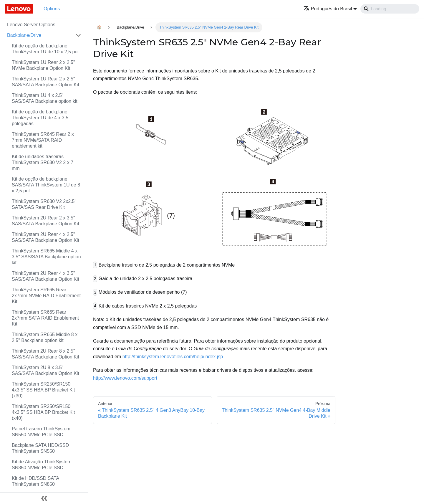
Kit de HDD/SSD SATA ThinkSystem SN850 (35, 481)
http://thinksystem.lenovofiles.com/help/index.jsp (173, 357)
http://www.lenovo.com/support (125, 378)
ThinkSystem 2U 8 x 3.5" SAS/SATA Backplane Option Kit (45, 370)
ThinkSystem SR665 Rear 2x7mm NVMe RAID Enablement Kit (46, 296)
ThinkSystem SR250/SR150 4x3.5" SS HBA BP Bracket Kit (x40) (43, 412)
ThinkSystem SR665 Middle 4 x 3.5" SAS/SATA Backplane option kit (46, 257)
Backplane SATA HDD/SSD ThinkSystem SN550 (40, 448)
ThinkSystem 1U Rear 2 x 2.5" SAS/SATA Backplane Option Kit (45, 82)
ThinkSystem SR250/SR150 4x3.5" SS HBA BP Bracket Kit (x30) (43, 390)
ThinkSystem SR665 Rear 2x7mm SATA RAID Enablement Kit (45, 318)
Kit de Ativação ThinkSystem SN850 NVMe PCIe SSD (42, 465)
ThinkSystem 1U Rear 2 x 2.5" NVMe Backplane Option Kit (43, 65)
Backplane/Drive (24, 35)
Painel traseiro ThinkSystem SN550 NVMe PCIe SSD (41, 432)
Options (52, 9)
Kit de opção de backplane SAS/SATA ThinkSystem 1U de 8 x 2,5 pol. (46, 185)
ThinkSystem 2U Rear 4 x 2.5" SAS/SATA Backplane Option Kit (45, 237)
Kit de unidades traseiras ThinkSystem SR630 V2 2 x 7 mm (43, 162)
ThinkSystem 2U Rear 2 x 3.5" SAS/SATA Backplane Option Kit (45, 221)
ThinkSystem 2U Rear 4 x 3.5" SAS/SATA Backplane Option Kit (45, 276)
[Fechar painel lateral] (44, 498)
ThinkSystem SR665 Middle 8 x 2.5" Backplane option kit (45, 337)
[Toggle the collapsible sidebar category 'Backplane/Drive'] (78, 35)
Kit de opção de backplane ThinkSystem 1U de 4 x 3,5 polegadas (40, 118)
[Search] (390, 9)
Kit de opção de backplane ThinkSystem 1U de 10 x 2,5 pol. (46, 49)
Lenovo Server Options (31, 25)
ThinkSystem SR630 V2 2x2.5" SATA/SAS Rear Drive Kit (44, 204)
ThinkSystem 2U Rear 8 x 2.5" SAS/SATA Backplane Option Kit (45, 354)
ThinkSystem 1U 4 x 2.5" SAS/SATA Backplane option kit (45, 98)
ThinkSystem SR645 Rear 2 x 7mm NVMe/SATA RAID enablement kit (43, 140)
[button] (330, 9)
